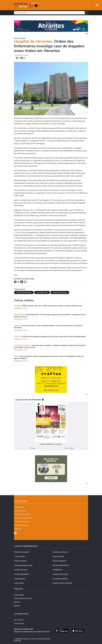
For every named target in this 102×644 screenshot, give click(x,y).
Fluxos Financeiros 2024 (23, 518)
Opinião (17, 606)
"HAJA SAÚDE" (19, 583)
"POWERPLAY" (57, 570)
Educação (22, 38)
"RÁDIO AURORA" (20, 561)
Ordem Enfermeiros (60, 292)
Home (16, 38)
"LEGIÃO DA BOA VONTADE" (62, 583)
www (33, 448)
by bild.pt (17, 641)
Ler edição (69, 448)
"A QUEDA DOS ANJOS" (61, 574)
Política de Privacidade (22, 521)
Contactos (18, 529)
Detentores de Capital (22, 514)
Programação (19, 595)
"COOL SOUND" (20, 557)
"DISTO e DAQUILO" (60, 561)
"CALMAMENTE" (20, 579)
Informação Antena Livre (23, 598)
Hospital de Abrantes (24, 292)
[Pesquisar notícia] (49, 13)
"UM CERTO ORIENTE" (60, 579)
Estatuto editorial (20, 511)
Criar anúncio (19, 623)
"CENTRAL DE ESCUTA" (60, 552)
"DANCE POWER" (58, 557)
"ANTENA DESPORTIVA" (61, 565)
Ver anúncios (19, 620)
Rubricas (17, 602)
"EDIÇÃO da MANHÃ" (22, 552)
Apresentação (19, 507)
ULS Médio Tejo (42, 292)
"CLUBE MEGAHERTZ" (22, 574)
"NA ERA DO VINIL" (21, 570)
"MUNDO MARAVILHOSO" (23, 565)
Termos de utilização (22, 525)
